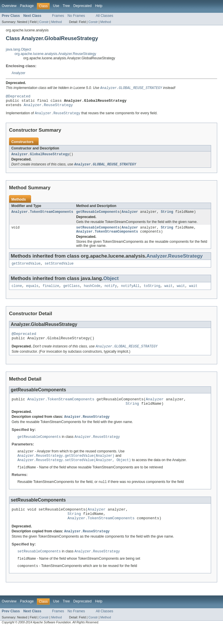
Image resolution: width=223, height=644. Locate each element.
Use (56, 6)
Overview (9, 6)
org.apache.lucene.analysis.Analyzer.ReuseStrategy (55, 54)
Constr (44, 22)
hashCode (92, 293)
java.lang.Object (18, 49)
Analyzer (18, 73)
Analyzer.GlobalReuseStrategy (40, 158)
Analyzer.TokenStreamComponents (42, 216)
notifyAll (130, 293)
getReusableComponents (98, 216)
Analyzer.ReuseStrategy (48, 108)
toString (152, 293)
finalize (51, 293)
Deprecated (83, 6)
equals (32, 293)
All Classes (105, 16)
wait (168, 293)
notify (111, 293)
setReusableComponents (98, 233)
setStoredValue (59, 270)
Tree (66, 6)
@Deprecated (18, 97)
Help (99, 6)
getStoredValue (26, 270)
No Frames (76, 16)
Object (111, 285)
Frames (58, 16)
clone (17, 293)
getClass (72, 293)
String (167, 216)
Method (56, 22)
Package (27, 6)
